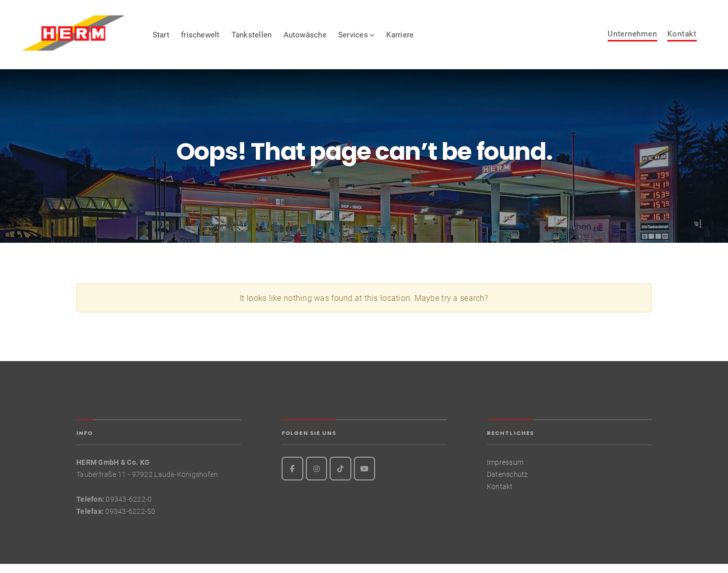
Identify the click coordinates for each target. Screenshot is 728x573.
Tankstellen (272, 39)
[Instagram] (317, 477)
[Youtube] (365, 477)
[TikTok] (340, 477)
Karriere (421, 39)
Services (374, 39)
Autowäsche (326, 39)
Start (182, 39)
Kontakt (682, 38)
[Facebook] (292, 477)
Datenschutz (508, 483)
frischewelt (222, 39)
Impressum (505, 471)
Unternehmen (632, 38)
